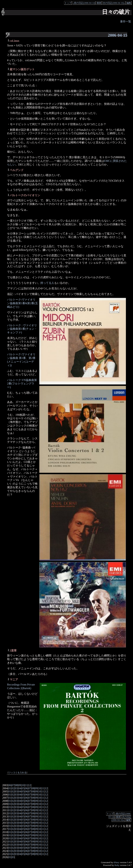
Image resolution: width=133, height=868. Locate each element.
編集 (129, 3)
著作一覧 (126, 21)
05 (23, 788)
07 (13, 785)
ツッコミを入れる (17, 773)
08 (16, 785)
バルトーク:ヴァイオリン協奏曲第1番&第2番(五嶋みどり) (23, 303)
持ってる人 (47, 283)
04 (20, 788)
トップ (68, 3)
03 (16, 788)
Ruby (117, 865)
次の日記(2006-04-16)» (114, 3)
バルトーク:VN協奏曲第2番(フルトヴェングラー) (22, 384)
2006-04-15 (118, 35)
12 (30, 785)
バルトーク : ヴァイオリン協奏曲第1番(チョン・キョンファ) (22, 329)
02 (13, 788)
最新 (99, 3)
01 (10, 788)
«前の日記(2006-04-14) (84, 3)
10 (23, 785)
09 (20, 785)
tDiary (116, 862)
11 (26, 785)
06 (10, 785)
